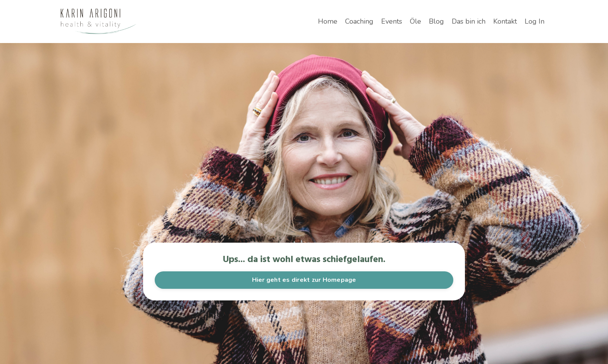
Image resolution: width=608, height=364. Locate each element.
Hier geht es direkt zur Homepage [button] (304, 280)
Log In (535, 21)
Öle (415, 21)
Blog (436, 21)
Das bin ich (469, 21)
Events (392, 21)
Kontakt (505, 21)
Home (328, 21)
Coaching (359, 21)
